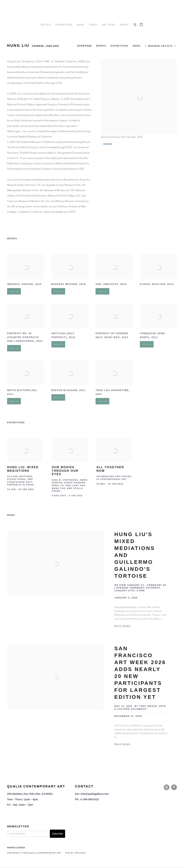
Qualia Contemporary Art (92, 11)
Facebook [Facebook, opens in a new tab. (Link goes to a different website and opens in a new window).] (174, 787)
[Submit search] (135, 24)
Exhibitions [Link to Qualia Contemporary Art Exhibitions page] (64, 25)
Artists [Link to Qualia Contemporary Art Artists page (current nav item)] (46, 25)
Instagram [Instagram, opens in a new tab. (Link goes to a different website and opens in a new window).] (167, 787)
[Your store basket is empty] (141, 25)
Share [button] (108, 144)
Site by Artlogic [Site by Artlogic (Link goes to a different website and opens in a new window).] (76, 853)
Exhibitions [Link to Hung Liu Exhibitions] (119, 46)
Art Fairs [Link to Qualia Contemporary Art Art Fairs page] (109, 25)
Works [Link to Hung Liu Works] (101, 46)
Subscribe (57, 834)
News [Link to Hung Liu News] (137, 46)
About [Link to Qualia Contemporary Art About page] (124, 25)
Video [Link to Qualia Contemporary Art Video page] (93, 25)
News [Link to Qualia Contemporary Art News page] (81, 25)
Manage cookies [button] (16, 848)
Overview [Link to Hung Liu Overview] (84, 46)
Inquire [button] (14, 301)
